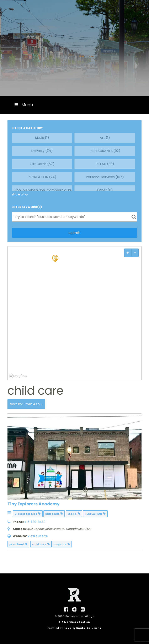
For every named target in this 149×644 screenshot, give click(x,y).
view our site (38, 536)
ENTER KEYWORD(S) (27, 207)
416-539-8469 (35, 522)
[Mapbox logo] (18, 376)
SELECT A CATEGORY (27, 128)
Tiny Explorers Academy (34, 504)
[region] (74, 313)
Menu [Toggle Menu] (23, 105)
